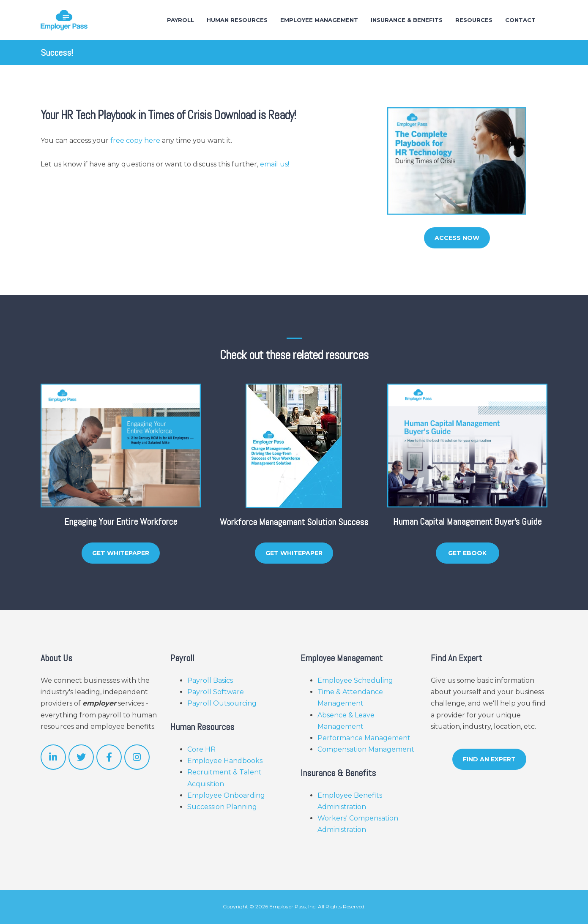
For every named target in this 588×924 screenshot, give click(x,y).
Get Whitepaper (121, 553)
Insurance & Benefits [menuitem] (407, 20)
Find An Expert (489, 759)
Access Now (457, 238)
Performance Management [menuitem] (364, 738)
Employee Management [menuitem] (319, 20)
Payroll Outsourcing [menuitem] (222, 703)
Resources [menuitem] (474, 20)
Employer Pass (287, 906)
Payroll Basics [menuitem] (210, 680)
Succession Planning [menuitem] (222, 807)
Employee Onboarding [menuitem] (226, 795)
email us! (275, 164)
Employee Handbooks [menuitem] (225, 761)
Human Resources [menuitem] (237, 20)
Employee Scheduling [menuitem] (355, 680)
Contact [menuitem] (520, 20)
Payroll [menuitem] (181, 20)
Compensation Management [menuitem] (366, 749)
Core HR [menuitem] (201, 749)
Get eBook (467, 553)
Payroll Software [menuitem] (216, 692)
